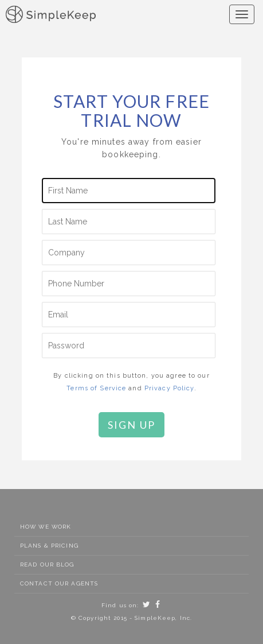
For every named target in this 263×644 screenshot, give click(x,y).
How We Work (46, 527)
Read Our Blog (47, 565)
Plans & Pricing (49, 546)
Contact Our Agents (59, 583)
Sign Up (132, 425)
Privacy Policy (169, 388)
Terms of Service (96, 388)
